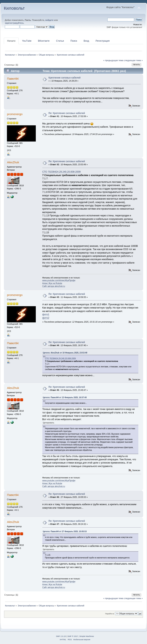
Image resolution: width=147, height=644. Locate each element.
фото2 (46, 318)
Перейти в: (110, 614)
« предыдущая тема (113, 60)
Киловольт (14, 8)
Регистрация (103, 41)
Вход (86, 41)
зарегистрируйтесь (14, 23)
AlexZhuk (13, 162)
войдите (49, 20)
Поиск (74, 41)
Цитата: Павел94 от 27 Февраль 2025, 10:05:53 (65, 531)
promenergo (15, 114)
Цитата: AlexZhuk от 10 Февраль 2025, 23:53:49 (65, 353)
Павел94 (13, 79)
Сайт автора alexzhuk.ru (54, 286)
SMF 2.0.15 (61, 636)
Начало (11, 41)
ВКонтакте (44, 41)
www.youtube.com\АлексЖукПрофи (59, 280)
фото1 (46, 314)
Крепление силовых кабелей (65, 78)
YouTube (27, 41)
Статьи (60, 41)
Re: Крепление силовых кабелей (67, 113)
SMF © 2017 (73, 636)
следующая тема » (133, 60)
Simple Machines (87, 636)
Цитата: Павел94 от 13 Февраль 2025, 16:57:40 (65, 397)
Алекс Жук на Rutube (52, 283)
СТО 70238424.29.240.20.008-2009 (61, 172)
